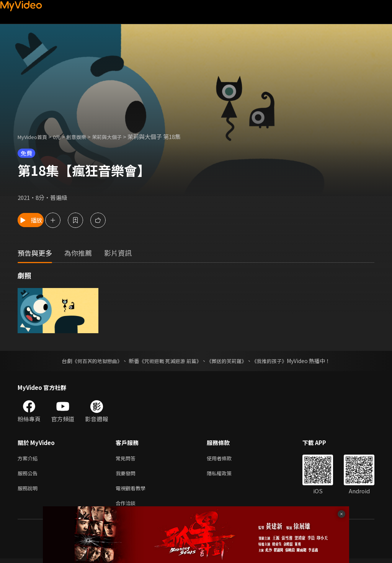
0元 (63, 137)
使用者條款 (226, 459)
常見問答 (127, 459)
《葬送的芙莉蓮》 (230, 361)
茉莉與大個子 (119, 137)
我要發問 (127, 475)
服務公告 (29, 475)
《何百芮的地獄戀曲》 (92, 361)
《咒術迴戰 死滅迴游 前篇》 (170, 361)
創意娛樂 (84, 137)
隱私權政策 (226, 475)
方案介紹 (29, 459)
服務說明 (29, 491)
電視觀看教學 (133, 491)
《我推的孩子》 (275, 361)
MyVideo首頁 (35, 137)
